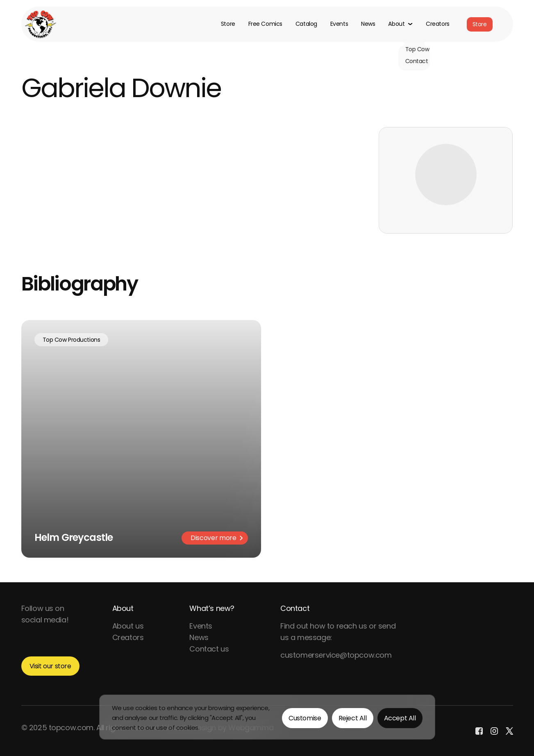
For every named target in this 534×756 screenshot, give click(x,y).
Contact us (209, 649)
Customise (305, 718)
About (123, 608)
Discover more (217, 538)
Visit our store (50, 666)
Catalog (306, 24)
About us (128, 626)
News (368, 24)
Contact (295, 608)
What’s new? (212, 608)
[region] (267, 717)
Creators (438, 24)
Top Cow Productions (72, 340)
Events (339, 24)
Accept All (400, 718)
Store (228, 24)
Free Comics (265, 24)
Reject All (353, 718)
